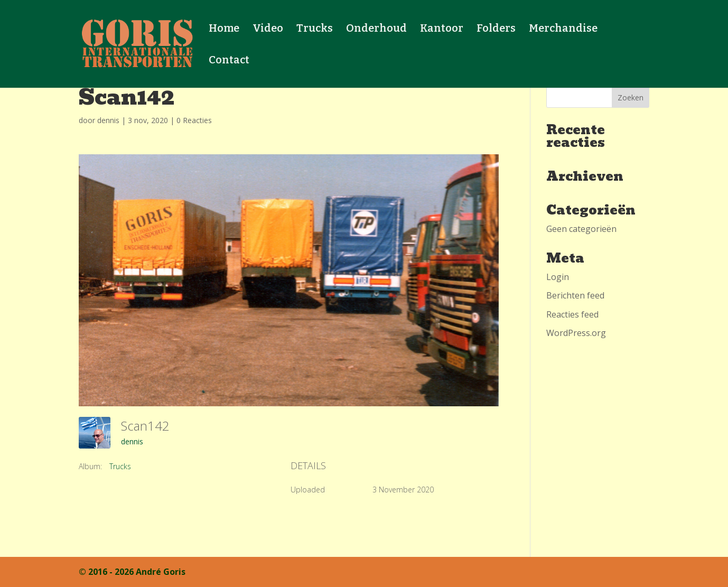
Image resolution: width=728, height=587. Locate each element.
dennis (108, 120)
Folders (496, 29)
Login (558, 277)
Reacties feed (572, 314)
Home (224, 29)
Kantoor (442, 29)
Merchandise (563, 29)
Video (268, 29)
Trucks (315, 29)
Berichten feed (575, 295)
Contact (229, 61)
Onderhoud (376, 29)
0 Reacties (194, 120)
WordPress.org (576, 333)
